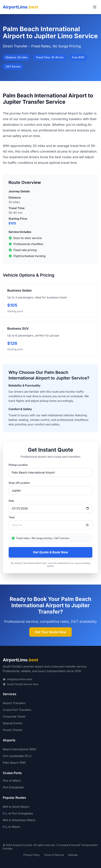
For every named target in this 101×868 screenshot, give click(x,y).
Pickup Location (18, 465)
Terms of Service (54, 855)
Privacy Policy (32, 855)
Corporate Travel (14, 716)
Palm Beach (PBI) (14, 763)
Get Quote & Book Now (50, 552)
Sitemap (73, 855)
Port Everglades (13, 787)
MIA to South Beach (16, 807)
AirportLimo (20, 7)
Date (11, 501)
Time (12, 517)
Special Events (13, 723)
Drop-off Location (19, 483)
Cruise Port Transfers (17, 710)
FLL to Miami (11, 827)
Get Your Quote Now (50, 632)
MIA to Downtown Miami (19, 820)
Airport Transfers (14, 703)
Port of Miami (12, 781)
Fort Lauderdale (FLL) (17, 756)
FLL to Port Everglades (18, 813)
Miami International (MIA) (20, 749)
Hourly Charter (13, 730)
